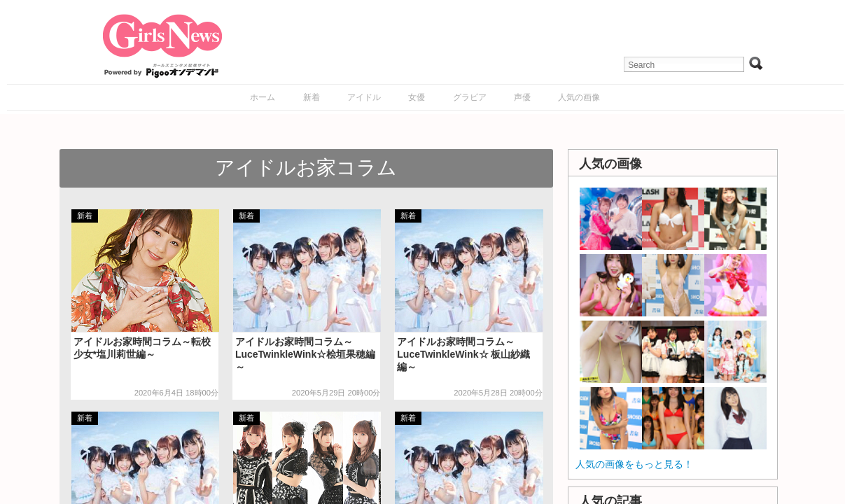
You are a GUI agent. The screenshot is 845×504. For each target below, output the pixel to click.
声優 (522, 97)
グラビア (470, 97)
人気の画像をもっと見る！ (634, 464)
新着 (312, 97)
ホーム (263, 97)
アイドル (364, 97)
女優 (417, 97)
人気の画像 (579, 97)
